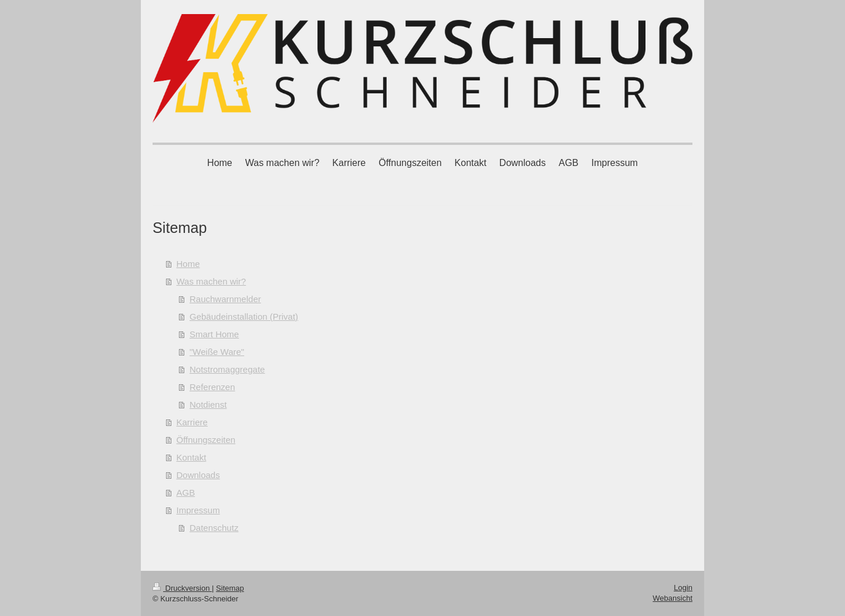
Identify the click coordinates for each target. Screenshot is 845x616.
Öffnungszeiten (206, 440)
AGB (186, 493)
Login (683, 588)
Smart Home (214, 334)
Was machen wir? (212, 281)
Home (188, 264)
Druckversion (182, 588)
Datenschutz (214, 528)
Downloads (198, 475)
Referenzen (212, 387)
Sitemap (230, 588)
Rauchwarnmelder (225, 299)
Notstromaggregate (227, 369)
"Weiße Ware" (217, 352)
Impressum (198, 510)
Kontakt (192, 457)
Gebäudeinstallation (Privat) (244, 317)
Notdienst (208, 405)
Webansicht (672, 598)
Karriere (192, 422)
